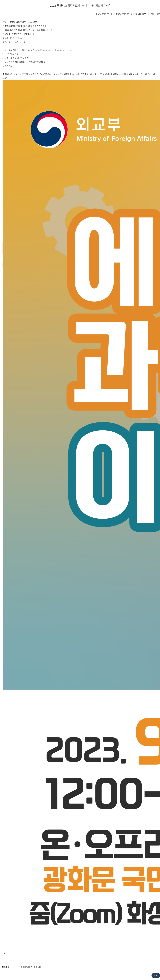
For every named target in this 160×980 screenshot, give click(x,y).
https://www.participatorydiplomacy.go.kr (55, 50)
